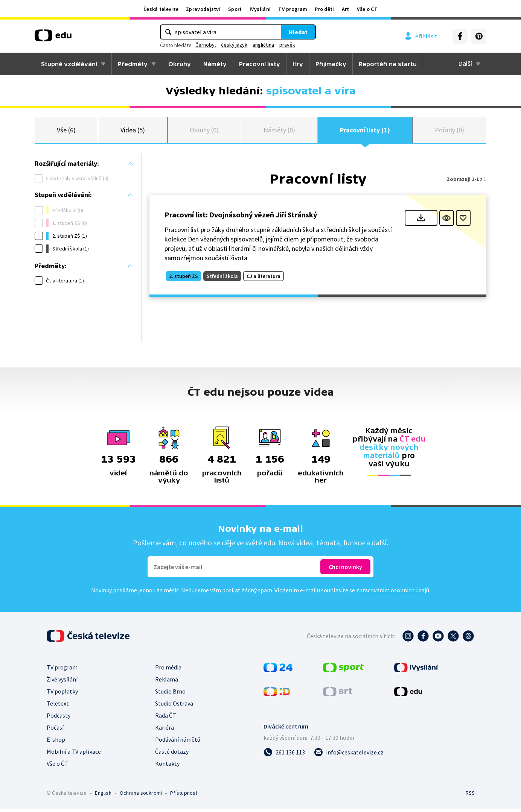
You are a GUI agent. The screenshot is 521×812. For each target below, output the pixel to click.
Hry (298, 64)
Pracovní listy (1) (365, 131)
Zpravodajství (203, 9)
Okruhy (180, 64)
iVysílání (260, 9)
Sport (235, 9)
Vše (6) (66, 131)
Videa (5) (133, 131)
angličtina (263, 45)
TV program (293, 9)
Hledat (298, 32)
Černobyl (206, 45)
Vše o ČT (367, 9)
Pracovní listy (260, 64)
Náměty (215, 64)
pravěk (287, 45)
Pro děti (324, 9)
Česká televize (161, 9)
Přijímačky (331, 64)
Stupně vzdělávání (69, 64)
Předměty (133, 64)
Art (346, 9)
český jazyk (234, 45)
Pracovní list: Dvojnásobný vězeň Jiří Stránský (241, 218)
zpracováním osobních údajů (393, 593)
